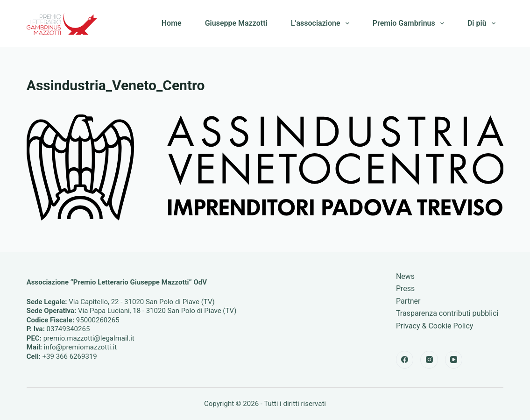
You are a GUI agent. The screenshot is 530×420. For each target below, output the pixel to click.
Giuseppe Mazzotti (236, 23)
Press (405, 288)
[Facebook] (405, 360)
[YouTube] (454, 360)
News (405, 276)
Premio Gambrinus (410, 23)
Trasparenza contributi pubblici (447, 313)
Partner (408, 301)
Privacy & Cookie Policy (435, 326)
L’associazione (322, 23)
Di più (483, 23)
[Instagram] (429, 360)
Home (172, 23)
